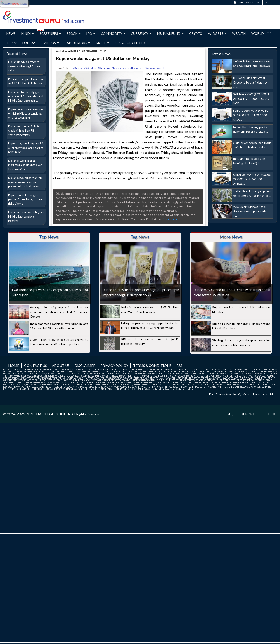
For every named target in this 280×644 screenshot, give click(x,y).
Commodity (113, 33)
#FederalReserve (132, 68)
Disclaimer (85, 365)
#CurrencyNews (108, 68)
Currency (141, 33)
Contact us (36, 365)
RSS (179, 365)
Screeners (50, 33)
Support (247, 414)
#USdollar (90, 68)
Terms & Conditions (152, 365)
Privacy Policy (114, 365)
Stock (74, 33)
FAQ (230, 414)
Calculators (77, 43)
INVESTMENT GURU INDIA (48, 414)
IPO (91, 33)
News (11, 33)
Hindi (28, 33)
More (102, 43)
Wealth (239, 33)
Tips (11, 43)
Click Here (170, 219)
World (258, 33)
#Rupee (78, 68)
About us (61, 365)
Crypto (196, 33)
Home (14, 365)
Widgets (217, 33)
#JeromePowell (154, 68)
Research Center (130, 43)
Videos (51, 43)
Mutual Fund (170, 33)
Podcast (30, 43)
